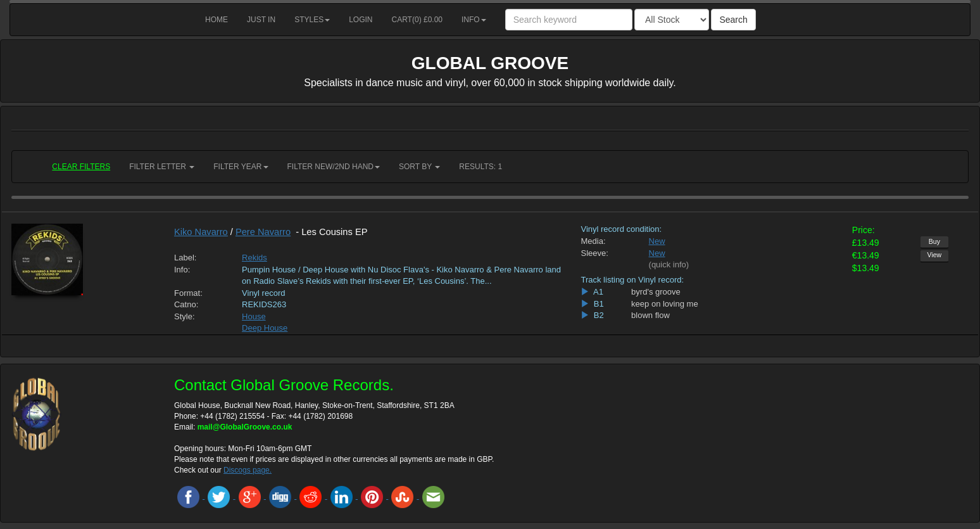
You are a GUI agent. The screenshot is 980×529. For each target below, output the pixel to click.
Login (361, 20)
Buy (934, 241)
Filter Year (241, 167)
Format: (188, 293)
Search (733, 20)
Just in (261, 20)
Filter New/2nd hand (334, 167)
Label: (185, 258)
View (935, 255)
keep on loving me (665, 304)
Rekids (254, 258)
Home (217, 20)
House (254, 316)
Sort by (419, 167)
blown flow (650, 315)
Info (474, 20)
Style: (185, 316)
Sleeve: (594, 253)
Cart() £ (418, 20)
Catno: (186, 304)
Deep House (265, 328)
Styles (312, 20)
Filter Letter (162, 167)
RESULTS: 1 (481, 167)
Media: (593, 241)
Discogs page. (248, 470)
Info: (182, 270)
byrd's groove (656, 292)
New (657, 241)
